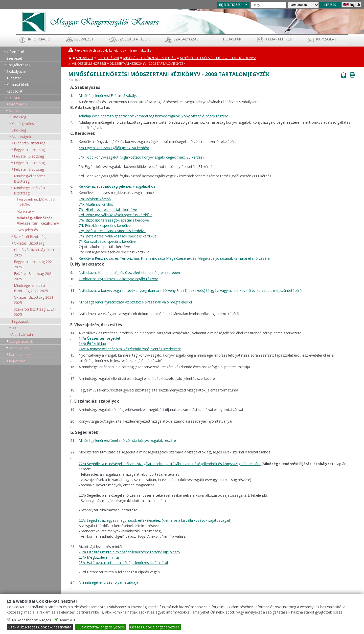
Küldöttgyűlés (23, 124)
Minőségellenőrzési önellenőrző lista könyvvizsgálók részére (127, 440)
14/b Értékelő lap (92, 344)
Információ (39, 39)
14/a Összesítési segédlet (99, 338)
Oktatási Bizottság (29, 243)
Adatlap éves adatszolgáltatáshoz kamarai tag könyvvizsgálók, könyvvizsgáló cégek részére (153, 116)
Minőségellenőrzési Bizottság (29, 190)
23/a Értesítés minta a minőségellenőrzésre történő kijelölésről (130, 552)
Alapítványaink (23, 334)
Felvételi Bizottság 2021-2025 (34, 276)
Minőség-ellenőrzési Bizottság (30, 179)
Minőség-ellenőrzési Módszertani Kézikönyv (38, 221)
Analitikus (67, 620)
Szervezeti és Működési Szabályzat (36, 202)
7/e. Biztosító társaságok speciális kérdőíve (114, 220)
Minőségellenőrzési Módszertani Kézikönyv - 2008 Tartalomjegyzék (128, 64)
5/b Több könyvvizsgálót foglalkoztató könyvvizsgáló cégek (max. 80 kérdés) (141, 157)
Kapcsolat (326, 39)
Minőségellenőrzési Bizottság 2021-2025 (31, 288)
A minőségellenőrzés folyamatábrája (108, 582)
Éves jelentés (27, 230)
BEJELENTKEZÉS (230, 5)
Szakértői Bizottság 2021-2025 (35, 312)
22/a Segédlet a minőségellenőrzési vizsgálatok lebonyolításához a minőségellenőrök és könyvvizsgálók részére (170, 464)
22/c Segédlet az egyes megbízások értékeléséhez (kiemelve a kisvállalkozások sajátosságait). (155, 520)
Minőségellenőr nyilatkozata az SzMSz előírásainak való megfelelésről (135, 302)
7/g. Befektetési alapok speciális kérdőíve (112, 231)
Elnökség (19, 117)
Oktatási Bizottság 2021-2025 (34, 300)
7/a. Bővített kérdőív (95, 199)
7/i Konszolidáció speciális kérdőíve (107, 241)
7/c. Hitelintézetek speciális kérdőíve (108, 210)
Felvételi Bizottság (29, 156)
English (355, 5)
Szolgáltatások (134, 39)
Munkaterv (25, 211)
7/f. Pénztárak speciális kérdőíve (105, 225)
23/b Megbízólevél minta (99, 557)
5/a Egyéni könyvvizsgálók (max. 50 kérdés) (114, 148)
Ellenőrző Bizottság (30, 143)
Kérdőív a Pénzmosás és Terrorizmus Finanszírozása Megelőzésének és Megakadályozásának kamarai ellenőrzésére (174, 258)
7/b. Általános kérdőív (96, 204)
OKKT (16, 328)
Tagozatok (20, 321)
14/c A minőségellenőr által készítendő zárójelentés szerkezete (130, 349)
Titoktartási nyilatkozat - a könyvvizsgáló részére (118, 279)
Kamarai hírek (279, 39)
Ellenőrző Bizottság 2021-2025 (35, 252)
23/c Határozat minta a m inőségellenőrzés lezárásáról (123, 563)
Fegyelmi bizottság (29, 150)
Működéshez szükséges (31, 620)
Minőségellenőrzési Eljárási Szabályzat (110, 95)
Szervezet (84, 39)
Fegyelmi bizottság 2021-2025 (35, 264)
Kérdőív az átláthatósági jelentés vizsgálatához (117, 186)
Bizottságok (21, 137)
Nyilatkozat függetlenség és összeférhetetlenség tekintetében (129, 272)
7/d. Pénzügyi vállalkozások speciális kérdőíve (116, 215)
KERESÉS (330, 5)
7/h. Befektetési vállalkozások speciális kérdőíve (118, 236)
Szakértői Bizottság (30, 237)
